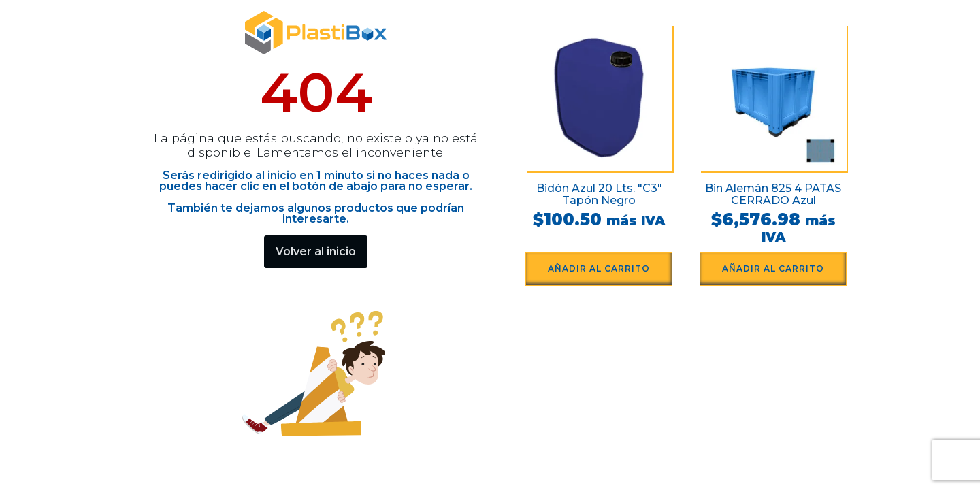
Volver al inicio (316, 251)
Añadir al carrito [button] (599, 268)
